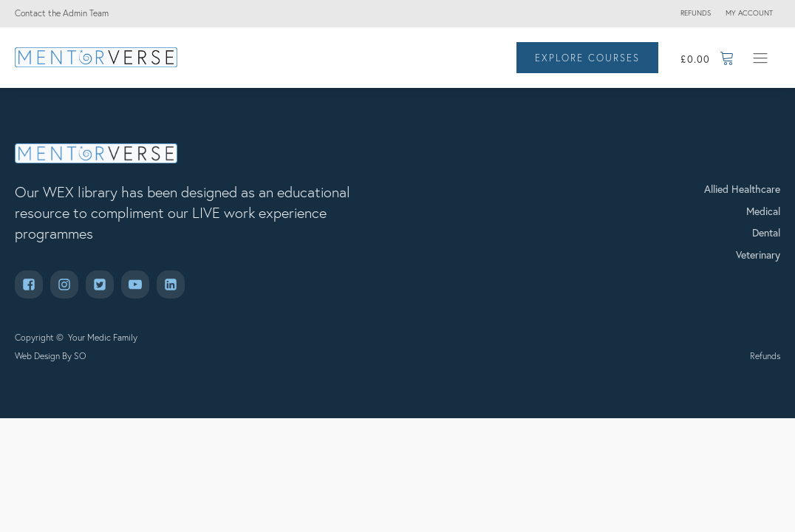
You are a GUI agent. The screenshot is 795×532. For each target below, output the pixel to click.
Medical (763, 211)
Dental (766, 232)
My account (749, 13)
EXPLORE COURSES (587, 58)
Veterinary (758, 255)
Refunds (696, 13)
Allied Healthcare (742, 189)
